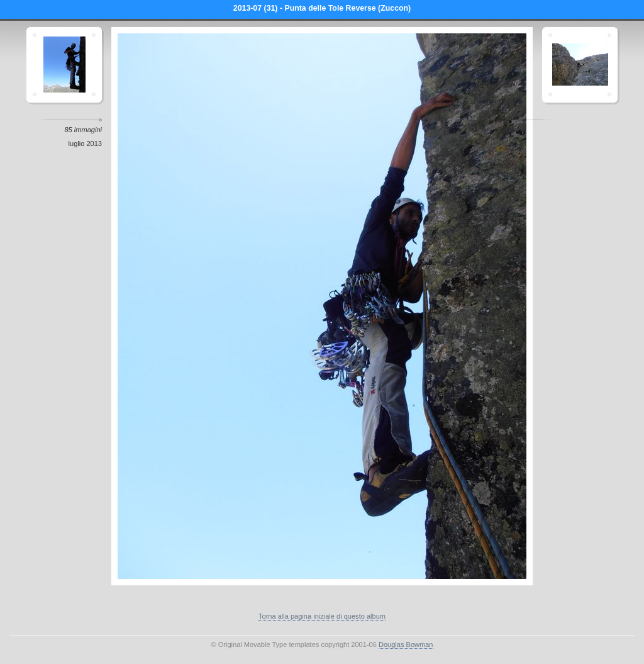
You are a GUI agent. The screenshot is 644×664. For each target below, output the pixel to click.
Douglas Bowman (406, 644)
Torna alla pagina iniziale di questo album (322, 616)
